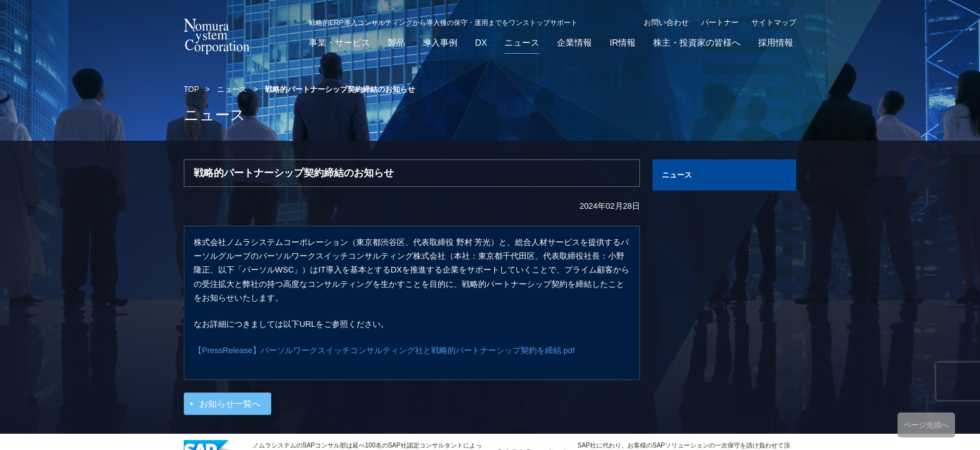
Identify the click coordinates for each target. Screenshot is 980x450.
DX (481, 43)
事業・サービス (339, 43)
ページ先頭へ (926, 425)
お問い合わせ (666, 22)
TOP (191, 89)
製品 (396, 43)
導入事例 (440, 43)
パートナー (720, 22)
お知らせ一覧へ (230, 404)
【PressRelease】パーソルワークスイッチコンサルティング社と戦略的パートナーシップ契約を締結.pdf (384, 350)
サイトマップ (774, 22)
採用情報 (776, 43)
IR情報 (622, 43)
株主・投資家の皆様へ (697, 43)
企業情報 (574, 43)
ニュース (522, 43)
